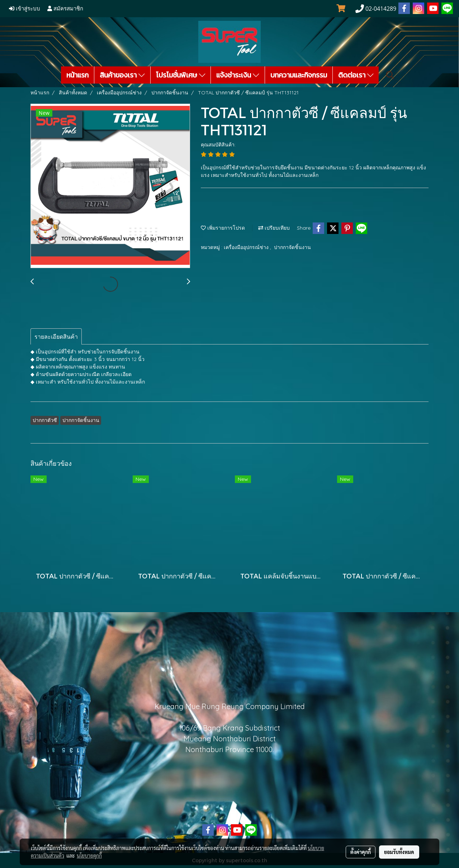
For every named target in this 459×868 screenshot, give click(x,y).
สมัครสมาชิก (65, 9)
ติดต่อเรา (356, 75)
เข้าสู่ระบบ (25, 9)
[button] (390, 75)
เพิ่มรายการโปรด (223, 228)
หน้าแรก (77, 75)
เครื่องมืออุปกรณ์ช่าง (247, 247)
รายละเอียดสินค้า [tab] (56, 337)
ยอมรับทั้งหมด (399, 852)
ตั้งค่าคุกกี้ (361, 852)
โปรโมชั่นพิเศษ (181, 75)
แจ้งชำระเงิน (238, 75)
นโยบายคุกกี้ (89, 855)
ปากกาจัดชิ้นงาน (292, 247)
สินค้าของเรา (122, 75)
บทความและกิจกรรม (299, 75)
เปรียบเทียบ (274, 228)
